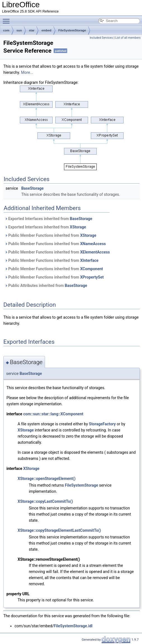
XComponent (92, 269)
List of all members (128, 38)
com (6, 30)
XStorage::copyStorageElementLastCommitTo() (59, 530)
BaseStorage (32, 188)
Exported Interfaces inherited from (48, 219)
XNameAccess (93, 244)
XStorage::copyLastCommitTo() (45, 501)
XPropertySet (92, 277)
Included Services (101, 38)
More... (27, 72)
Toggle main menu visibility (8, 19)
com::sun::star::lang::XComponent (53, 414)
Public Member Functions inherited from (51, 235)
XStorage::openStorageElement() (47, 479)
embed (46, 30)
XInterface (89, 260)
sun (19, 30)
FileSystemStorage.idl (73, 626)
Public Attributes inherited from (46, 286)
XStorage (78, 227)
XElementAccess (95, 252)
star (32, 30)
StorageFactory (102, 424)
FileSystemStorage (72, 30)
